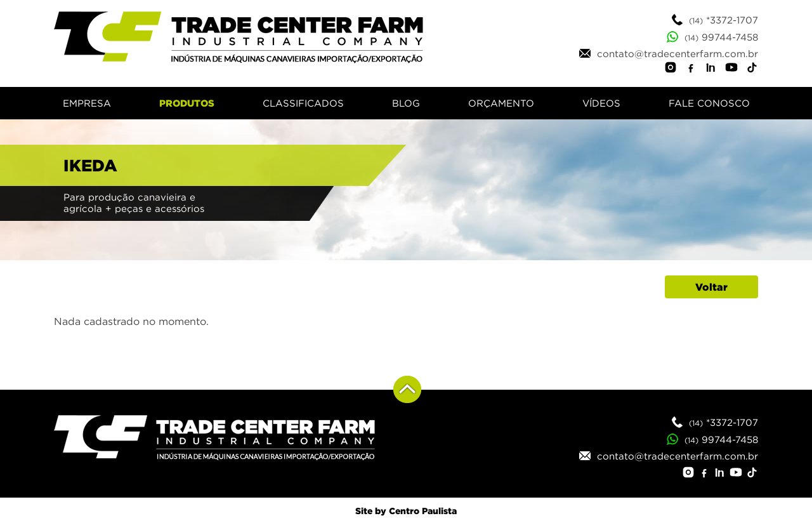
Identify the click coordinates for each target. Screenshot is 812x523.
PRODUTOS (187, 103)
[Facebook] (691, 69)
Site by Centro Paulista (406, 511)
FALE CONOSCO (709, 103)
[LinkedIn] (711, 69)
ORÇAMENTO (501, 103)
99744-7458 (712, 37)
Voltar (711, 287)
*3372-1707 (715, 20)
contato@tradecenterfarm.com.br (669, 53)
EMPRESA (87, 103)
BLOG (406, 103)
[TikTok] (752, 69)
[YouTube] (731, 69)
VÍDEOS (601, 103)
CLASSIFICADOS (303, 103)
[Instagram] (671, 69)
